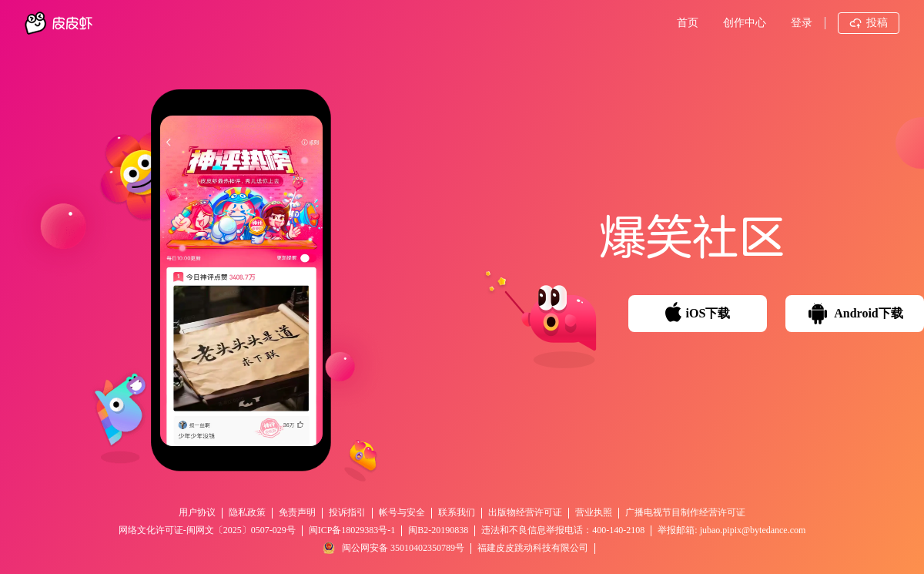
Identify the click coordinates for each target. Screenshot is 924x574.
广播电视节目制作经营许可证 (685, 512)
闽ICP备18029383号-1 (352, 530)
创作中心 (745, 23)
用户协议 (197, 512)
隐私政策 (247, 512)
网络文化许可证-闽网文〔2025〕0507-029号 (207, 530)
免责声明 (297, 512)
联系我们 (457, 512)
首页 (688, 23)
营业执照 (594, 512)
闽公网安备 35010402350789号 (393, 548)
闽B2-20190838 (438, 530)
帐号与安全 (402, 512)
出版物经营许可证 (525, 512)
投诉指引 (347, 512)
